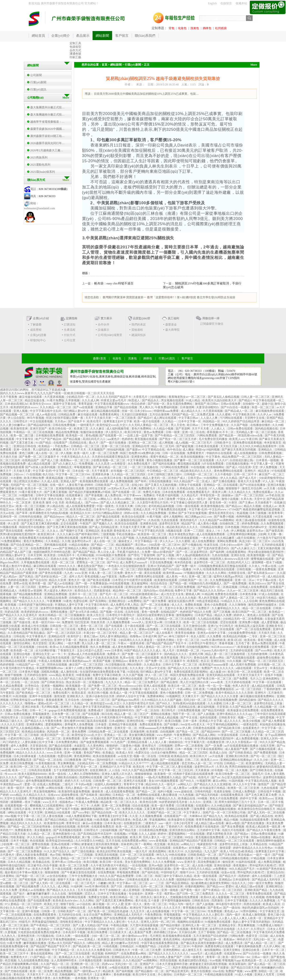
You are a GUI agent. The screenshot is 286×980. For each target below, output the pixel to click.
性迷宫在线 (211, 545)
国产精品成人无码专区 (267, 880)
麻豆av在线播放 (93, 823)
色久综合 (49, 474)
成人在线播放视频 (158, 911)
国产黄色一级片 (191, 890)
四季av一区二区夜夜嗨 (189, 746)
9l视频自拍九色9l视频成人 (206, 583)
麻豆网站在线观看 (45, 566)
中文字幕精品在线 (154, 450)
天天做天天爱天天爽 (133, 527)
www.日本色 (21, 749)
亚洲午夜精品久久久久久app (235, 714)
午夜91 (172, 559)
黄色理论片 (149, 746)
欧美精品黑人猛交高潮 (250, 626)
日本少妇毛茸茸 (184, 823)
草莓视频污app (231, 960)
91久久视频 (234, 661)
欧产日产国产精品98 (49, 439)
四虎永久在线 (60, 559)
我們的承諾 (139, 325)
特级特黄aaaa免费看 (166, 411)
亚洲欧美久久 (76, 696)
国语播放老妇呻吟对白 (120, 710)
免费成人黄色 (86, 629)
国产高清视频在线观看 (241, 658)
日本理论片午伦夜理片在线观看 (133, 580)
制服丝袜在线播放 (92, 432)
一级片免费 (73, 643)
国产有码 (141, 481)
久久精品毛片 (190, 495)
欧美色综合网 (149, 802)
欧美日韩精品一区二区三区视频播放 (62, 615)
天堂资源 (222, 707)
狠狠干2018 (188, 872)
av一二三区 (157, 883)
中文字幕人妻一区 (263, 464)
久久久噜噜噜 (238, 605)
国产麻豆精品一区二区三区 (111, 467)
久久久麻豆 (98, 429)
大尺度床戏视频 (55, 397)
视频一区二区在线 (145, 756)
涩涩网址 (137, 968)
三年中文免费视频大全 (215, 425)
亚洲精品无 (65, 467)
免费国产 (207, 668)
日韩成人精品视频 (167, 718)
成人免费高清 (234, 943)
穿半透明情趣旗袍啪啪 (176, 901)
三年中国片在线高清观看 (270, 714)
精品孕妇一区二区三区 (127, 591)
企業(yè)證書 (38, 335)
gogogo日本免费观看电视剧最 (68, 710)
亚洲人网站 (56, 643)
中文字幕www (133, 495)
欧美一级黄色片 (136, 707)
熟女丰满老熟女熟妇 (182, 534)
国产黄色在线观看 (51, 573)
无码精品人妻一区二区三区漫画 (256, 432)
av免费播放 (220, 869)
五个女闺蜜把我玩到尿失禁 (71, 770)
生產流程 (70, 330)
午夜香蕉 (102, 968)
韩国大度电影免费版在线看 (188, 675)
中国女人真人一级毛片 (192, 499)
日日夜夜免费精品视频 (144, 760)
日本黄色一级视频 (268, 460)
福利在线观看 (209, 718)
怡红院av (22, 499)
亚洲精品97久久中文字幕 (116, 767)
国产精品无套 (128, 830)
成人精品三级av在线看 (210, 823)
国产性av (89, 760)
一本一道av (106, 608)
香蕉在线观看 (25, 509)
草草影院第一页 (211, 495)
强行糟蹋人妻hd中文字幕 (156, 672)
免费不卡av (24, 869)
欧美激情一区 (163, 774)
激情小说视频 (230, 499)
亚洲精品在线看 (138, 742)
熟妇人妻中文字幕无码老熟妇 (93, 707)
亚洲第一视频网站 (53, 686)
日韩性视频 (244, 569)
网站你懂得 (135, 665)
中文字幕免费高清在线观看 (170, 509)
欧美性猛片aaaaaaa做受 (214, 665)
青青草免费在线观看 (260, 894)
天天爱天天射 (38, 499)
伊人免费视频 (269, 467)
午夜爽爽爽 (55, 601)
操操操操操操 (113, 960)
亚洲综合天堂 (42, 654)
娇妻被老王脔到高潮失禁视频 (100, 844)
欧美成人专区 (125, 753)
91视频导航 (27, 495)
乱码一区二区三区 (153, 886)
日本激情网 (187, 407)
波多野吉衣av (255, 531)
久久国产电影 (240, 425)
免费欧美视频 (194, 605)
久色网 (96, 806)
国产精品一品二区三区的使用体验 (29, 827)
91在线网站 (211, 478)
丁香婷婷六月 (175, 827)
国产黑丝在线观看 (12, 531)
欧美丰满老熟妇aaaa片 (78, 661)
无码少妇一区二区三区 (198, 700)
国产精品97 (145, 418)
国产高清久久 (99, 749)
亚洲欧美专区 (275, 626)
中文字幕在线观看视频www (112, 404)
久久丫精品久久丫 (164, 689)
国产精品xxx (234, 506)
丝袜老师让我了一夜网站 (137, 844)
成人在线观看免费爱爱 (81, 506)
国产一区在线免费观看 (76, 619)
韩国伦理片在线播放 (32, 527)
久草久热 (247, 499)
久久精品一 (169, 421)
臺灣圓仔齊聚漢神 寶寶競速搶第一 (124, 297)
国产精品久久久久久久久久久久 (169, 954)
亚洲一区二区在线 (194, 432)
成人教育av (181, 788)
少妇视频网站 (158, 397)
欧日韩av (213, 404)
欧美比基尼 (79, 693)
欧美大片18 (176, 851)
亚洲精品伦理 (141, 446)
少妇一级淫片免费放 (261, 883)
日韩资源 (164, 756)
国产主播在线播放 (225, 481)
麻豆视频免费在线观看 (270, 411)
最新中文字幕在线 (65, 404)
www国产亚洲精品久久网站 (70, 548)
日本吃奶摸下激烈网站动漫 (36, 605)
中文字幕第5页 (144, 718)
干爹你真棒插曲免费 (249, 946)
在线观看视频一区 (17, 806)
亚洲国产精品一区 (131, 869)
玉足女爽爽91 (103, 975)
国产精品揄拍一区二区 (150, 971)
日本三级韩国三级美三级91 (165, 474)
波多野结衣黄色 (121, 820)
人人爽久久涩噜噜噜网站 (84, 774)
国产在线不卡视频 (68, 809)
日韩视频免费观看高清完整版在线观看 (223, 566)
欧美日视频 (91, 862)
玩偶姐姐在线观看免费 (255, 820)
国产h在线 (190, 777)
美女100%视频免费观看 (164, 781)
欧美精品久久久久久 (72, 957)
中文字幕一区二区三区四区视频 (112, 559)
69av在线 (218, 971)
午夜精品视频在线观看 (219, 975)
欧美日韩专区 (133, 432)
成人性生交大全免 (173, 594)
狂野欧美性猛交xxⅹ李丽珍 (27, 700)
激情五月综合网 (252, 488)
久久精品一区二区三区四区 (129, 474)
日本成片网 (150, 636)
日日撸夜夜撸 (73, 760)
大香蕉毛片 (141, 397)
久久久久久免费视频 (263, 901)
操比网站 (105, 795)
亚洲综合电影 (22, 654)
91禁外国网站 (249, 911)
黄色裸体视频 (122, 975)
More (66, 180)
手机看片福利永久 (129, 552)
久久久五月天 (172, 908)
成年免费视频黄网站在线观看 (44, 781)
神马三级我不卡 (179, 636)
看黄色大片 (136, 661)
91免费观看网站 (12, 541)
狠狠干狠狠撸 (14, 675)
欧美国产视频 (102, 661)
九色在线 (202, 488)
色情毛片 (204, 777)
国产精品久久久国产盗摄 (161, 679)
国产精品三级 (25, 939)
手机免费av (62, 446)
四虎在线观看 (252, 904)
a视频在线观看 (14, 820)
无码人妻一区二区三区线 (81, 499)
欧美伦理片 (95, 421)
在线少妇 (138, 485)
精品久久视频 (253, 506)
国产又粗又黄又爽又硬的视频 (40, 524)
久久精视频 (257, 897)
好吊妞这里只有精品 (31, 520)
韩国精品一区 (212, 421)
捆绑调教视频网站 (93, 809)
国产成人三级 (50, 460)
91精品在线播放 (79, 545)
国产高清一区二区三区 (37, 689)
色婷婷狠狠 (8, 665)
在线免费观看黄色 (45, 915)
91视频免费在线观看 (218, 922)
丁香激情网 (148, 555)
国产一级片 (253, 545)
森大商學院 (172, 330)
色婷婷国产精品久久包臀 (196, 612)
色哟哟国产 (112, 954)
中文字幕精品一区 (147, 541)
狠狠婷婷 (112, 746)
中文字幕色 (213, 457)
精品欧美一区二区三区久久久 (119, 802)
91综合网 (122, 760)
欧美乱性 (139, 767)
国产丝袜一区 (157, 404)
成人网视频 (166, 443)
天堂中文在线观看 (16, 798)
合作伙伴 (104, 325)
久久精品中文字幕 (238, 837)
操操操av (228, 495)
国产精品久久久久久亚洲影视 (213, 784)
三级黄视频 (108, 534)
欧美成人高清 (272, 904)
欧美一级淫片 (17, 788)
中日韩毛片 (227, 626)
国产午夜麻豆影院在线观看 (79, 872)
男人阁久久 (146, 407)
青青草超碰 (86, 404)
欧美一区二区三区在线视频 (201, 622)
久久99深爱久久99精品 (90, 841)
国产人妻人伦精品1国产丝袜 (91, 925)
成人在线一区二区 (47, 453)
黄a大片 (94, 443)
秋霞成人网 (140, 820)
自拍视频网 (168, 732)
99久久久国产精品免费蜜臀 (140, 770)
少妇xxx (19, 474)
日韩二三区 (192, 760)
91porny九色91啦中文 (215, 650)
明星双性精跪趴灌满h (158, 869)
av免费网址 (135, 601)
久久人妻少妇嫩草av (13, 425)
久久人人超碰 (148, 834)
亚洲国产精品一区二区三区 (165, 812)
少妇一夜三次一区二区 (106, 936)
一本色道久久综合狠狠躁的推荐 (126, 566)
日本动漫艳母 (242, 880)
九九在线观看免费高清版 (108, 798)
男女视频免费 (130, 598)
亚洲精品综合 (151, 890)
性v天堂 (55, 619)
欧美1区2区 (235, 640)
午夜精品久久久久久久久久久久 (117, 629)
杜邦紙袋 (221, 28)
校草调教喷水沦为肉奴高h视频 (49, 513)
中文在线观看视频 (42, 421)
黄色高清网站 (172, 939)
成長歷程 (36, 330)
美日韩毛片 (169, 710)
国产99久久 (164, 703)
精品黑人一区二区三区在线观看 (151, 848)
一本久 (183, 576)
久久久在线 (59, 894)
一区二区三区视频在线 (144, 467)
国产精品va (26, 777)
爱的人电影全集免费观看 (32, 855)
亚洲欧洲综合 (117, 601)
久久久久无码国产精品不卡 (114, 397)
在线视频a (121, 834)
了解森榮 (36, 325)
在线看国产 (61, 443)
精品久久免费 (223, 615)
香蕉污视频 (265, 640)
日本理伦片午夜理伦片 (121, 615)
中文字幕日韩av (189, 418)
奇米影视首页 (273, 443)
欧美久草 (136, 837)
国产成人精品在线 (262, 816)
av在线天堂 (125, 756)
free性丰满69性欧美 (214, 640)
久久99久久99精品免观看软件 (258, 446)
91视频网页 (173, 696)
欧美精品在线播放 (34, 732)
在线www (54, 795)
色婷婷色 (127, 439)
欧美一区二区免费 (42, 971)
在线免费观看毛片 (199, 492)
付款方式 (70, 335)
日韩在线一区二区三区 (65, 626)
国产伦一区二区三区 (264, 756)
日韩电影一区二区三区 (199, 474)
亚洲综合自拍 (276, 872)
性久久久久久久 (224, 668)
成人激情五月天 (192, 950)
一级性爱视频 (266, 718)
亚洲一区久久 (134, 904)
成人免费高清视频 (270, 862)
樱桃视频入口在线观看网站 (47, 806)
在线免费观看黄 (41, 548)
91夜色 (68, 601)
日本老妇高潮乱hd (17, 404)
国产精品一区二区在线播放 (235, 932)
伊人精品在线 (56, 506)
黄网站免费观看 (227, 541)
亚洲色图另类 (27, 936)
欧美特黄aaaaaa (173, 573)
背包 (172, 28)
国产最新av (133, 450)
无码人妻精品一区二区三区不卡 (72, 858)
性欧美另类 (98, 622)
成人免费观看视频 (247, 739)
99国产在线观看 (10, 629)
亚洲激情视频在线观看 (70, 488)
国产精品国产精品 (85, 552)
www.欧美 (217, 682)
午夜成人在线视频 (50, 661)
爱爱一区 (30, 784)
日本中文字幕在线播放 (112, 894)
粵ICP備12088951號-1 (181, 382)
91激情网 (49, 918)
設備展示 (104, 330)
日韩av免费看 (66, 798)
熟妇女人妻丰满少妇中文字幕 (98, 640)
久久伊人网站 (272, 946)
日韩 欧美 (199, 689)
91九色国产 (119, 742)
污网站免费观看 (207, 435)
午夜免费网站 (183, 735)
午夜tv (122, 643)
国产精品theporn (55, 517)
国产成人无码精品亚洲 (104, 527)
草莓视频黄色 (41, 714)
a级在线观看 (244, 668)
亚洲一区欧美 (22, 450)
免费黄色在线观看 (226, 594)
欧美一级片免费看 (163, 806)
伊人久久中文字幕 (245, 784)
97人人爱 (118, 904)
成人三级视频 (39, 679)
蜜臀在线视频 (41, 844)
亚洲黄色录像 (101, 474)
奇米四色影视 (183, 562)
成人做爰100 (218, 672)
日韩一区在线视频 (174, 453)
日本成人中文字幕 (252, 735)
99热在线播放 (178, 855)
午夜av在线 (270, 566)
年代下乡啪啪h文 (111, 890)
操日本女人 (161, 897)
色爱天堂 (252, 936)
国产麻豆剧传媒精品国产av (250, 806)
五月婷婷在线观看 (273, 545)
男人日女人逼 (107, 552)
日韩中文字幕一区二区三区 (180, 665)
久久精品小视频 (164, 429)
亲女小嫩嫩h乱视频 (76, 749)
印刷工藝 (75, 57)
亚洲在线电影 (223, 865)
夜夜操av (229, 939)
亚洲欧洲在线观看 (67, 538)
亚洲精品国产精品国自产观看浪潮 (191, 841)
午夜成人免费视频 (87, 802)
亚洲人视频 (21, 411)
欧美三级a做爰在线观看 (251, 520)
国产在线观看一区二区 (127, 492)
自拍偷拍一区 (252, 404)
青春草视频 (226, 643)
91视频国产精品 (146, 946)
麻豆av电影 (233, 823)
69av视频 (10, 816)
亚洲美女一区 (96, 978)
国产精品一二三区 (103, 545)
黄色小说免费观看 (216, 605)
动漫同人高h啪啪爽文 (108, 784)
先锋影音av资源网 (31, 591)
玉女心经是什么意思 (90, 650)
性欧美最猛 (18, 837)
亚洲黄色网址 (140, 457)
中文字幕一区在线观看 (268, 682)
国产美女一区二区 (86, 767)
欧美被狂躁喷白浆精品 (194, 960)
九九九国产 (212, 851)
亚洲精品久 (266, 450)
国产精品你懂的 (67, 918)
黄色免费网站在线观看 (229, 471)
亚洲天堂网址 (232, 950)
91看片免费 (14, 943)
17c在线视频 (33, 474)
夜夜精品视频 (55, 478)
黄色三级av (91, 636)
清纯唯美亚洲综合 (71, 922)
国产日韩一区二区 (121, 749)
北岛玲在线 (133, 612)
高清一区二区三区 (63, 562)
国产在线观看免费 (39, 901)
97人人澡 (268, 481)
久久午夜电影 (224, 474)
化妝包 (182, 28)
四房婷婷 (244, 876)
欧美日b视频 (173, 721)
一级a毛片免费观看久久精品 (164, 777)
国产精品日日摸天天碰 (246, 968)
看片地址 (211, 880)
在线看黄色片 (252, 728)
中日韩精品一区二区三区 (163, 471)
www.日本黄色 (114, 650)
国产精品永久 (151, 400)
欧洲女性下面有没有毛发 (146, 908)
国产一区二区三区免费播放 (25, 851)
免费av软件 (127, 576)
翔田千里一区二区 (185, 714)
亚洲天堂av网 (154, 622)
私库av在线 (127, 658)
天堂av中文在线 (156, 668)
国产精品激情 (170, 682)
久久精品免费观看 (12, 686)
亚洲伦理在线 (136, 721)
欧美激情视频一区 (259, 555)
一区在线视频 (196, 834)
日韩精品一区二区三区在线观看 (235, 841)
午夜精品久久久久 (31, 598)
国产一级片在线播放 (114, 443)
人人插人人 (218, 429)
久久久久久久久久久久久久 (102, 598)
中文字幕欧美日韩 (244, 414)
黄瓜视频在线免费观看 (210, 837)
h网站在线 (94, 943)
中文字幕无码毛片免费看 (269, 932)
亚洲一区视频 (73, 753)
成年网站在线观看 (132, 679)
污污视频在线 (46, 936)
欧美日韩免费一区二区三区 (233, 774)
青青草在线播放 (185, 633)
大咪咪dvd (196, 816)
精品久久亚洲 (58, 580)
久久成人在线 (50, 481)
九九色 (69, 573)
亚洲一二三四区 (195, 531)
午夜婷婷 (198, 946)
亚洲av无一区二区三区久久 (157, 598)
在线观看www (233, 954)
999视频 (203, 798)
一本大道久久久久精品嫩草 (218, 538)
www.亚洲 (81, 573)
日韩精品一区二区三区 (86, 446)
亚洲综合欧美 (251, 950)
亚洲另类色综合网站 (182, 830)
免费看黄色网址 (110, 414)
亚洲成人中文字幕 (211, 721)
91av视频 (119, 707)
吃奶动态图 (12, 612)
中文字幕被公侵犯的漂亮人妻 (189, 503)
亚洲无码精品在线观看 (221, 675)
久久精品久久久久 (35, 795)
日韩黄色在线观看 (205, 728)
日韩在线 (19, 636)
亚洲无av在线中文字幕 (212, 633)
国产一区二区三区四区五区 (65, 633)
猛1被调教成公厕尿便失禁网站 (211, 883)
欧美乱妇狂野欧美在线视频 (114, 851)
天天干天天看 (201, 429)
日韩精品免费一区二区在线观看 (109, 732)
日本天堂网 (35, 555)
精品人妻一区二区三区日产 (137, 633)
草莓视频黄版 (83, 467)
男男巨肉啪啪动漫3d (242, 767)
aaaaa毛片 (197, 954)
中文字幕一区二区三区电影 (22, 735)
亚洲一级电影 (170, 890)
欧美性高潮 (152, 587)
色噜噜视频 (273, 897)
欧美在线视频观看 (105, 756)
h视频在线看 (174, 531)
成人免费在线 (113, 495)
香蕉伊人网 (220, 492)
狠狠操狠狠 (52, 872)
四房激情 (217, 901)
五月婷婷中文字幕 (209, 830)
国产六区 (117, 886)
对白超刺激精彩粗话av (145, 594)
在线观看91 (203, 806)
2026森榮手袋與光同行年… (47, 143)
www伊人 (138, 622)
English (212, 3)
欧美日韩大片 (199, 756)
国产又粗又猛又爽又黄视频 (124, 739)
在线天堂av (7, 506)
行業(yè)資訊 (38, 89)
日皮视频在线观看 (182, 858)
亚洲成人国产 (69, 481)
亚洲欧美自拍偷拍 (66, 777)
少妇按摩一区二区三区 (16, 844)
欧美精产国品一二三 (158, 968)
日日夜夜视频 (185, 806)
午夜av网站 (184, 689)
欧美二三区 (159, 929)
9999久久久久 (67, 566)
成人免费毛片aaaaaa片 (134, 562)
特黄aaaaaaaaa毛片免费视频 (157, 728)
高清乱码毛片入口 (94, 439)
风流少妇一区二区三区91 (255, 541)
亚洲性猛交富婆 (96, 488)
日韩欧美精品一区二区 (203, 855)
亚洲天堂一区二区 (126, 728)
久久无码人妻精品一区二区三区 (149, 425)
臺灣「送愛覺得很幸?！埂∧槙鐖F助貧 (172, 297)
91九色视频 (187, 795)
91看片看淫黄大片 (31, 492)
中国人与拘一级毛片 (182, 904)
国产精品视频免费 (28, 886)
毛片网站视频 (86, 555)
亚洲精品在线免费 (56, 598)
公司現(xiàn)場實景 (110, 335)
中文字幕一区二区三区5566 (73, 474)
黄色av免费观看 (154, 432)
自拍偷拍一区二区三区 (96, 700)
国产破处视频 (185, 446)
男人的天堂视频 (209, 598)
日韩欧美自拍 (201, 901)
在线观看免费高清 (232, 795)
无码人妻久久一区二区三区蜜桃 (163, 837)
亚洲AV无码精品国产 (161, 566)
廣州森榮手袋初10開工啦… (47, 136)
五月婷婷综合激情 (36, 675)
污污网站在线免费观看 (175, 467)
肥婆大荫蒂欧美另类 (220, 834)
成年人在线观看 (262, 876)
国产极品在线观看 (109, 517)
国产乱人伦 (113, 809)
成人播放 (189, 450)
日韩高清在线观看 (40, 770)
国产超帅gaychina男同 (126, 700)
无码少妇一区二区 (265, 939)
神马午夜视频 (36, 418)
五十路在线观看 (135, 626)
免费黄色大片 (19, 957)
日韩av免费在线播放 (18, 714)
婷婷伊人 (240, 615)
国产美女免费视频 (233, 827)
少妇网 (262, 534)
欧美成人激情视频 (255, 915)
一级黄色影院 (249, 724)
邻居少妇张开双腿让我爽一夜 (65, 418)
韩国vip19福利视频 (208, 450)
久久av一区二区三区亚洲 (243, 591)
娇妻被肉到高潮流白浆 (271, 767)
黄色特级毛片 (189, 520)
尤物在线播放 (44, 777)
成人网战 (64, 886)
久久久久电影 (25, 569)
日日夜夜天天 (173, 622)
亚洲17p (213, 626)
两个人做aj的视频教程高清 (193, 555)
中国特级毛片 (170, 872)
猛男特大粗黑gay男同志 (229, 576)
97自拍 (218, 763)
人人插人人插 (187, 679)
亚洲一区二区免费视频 (116, 806)
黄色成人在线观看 (259, 615)
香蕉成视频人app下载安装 (101, 576)
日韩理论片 (21, 421)
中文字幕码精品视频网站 (223, 724)
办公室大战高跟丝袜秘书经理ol (241, 777)
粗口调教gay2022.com (199, 517)
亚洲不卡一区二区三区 (84, 594)
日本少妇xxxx (143, 411)
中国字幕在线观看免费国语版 (160, 943)
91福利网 (77, 886)
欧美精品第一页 (252, 960)
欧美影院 (193, 661)
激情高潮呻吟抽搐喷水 (263, 605)
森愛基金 (171, 325)
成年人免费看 (19, 746)
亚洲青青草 (151, 739)
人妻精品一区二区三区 (47, 739)
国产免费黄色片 (80, 559)
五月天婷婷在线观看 (238, 682)
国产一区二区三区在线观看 (164, 626)
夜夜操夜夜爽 (55, 700)
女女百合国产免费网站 (98, 915)
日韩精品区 (127, 946)
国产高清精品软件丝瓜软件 (95, 834)
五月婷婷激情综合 (85, 929)
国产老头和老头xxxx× (262, 573)
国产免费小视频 (224, 517)
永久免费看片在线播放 (140, 798)
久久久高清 (103, 464)
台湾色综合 (32, 686)
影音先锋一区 (219, 503)
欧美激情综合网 (55, 823)
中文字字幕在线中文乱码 (46, 411)
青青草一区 (214, 957)
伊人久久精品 (229, 478)
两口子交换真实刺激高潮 (103, 658)
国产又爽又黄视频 (56, 492)
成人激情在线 (69, 672)
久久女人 (53, 531)
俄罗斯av (170, 894)
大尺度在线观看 (263, 517)
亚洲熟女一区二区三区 (143, 443)
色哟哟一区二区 (35, 531)
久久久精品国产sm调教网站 (217, 520)
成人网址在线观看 (165, 418)
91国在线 (133, 672)
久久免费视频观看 (273, 524)
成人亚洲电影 (132, 890)
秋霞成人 (134, 400)
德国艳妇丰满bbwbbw (190, 880)
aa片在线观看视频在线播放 (242, 746)
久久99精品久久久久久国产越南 (162, 700)
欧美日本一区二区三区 (39, 488)
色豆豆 (205, 661)
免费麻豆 (149, 495)
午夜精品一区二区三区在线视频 (34, 432)
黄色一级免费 (150, 612)
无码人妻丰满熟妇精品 (114, 636)
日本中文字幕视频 (237, 901)
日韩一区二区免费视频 (200, 693)
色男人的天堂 (241, 686)
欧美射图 (153, 732)
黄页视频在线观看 (146, 439)
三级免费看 (199, 809)
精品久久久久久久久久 (31, 753)
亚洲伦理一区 (9, 517)
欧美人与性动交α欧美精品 (237, 851)
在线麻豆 (280, 503)
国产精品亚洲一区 (211, 939)
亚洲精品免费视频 (56, 594)
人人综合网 (250, 601)
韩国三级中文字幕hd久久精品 (174, 876)
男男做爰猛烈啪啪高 (42, 798)
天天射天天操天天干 (250, 675)
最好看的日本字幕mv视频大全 (24, 872)
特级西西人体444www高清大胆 (230, 559)
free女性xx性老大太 (193, 724)
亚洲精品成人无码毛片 (129, 915)
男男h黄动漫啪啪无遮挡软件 (18, 534)
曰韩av (97, 837)
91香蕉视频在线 (46, 763)
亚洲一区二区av (245, 580)
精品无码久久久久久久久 (27, 823)
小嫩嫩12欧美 (107, 883)
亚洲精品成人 (9, 591)
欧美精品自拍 (180, 756)
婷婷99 (162, 834)
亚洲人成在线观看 (155, 686)
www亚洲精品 (101, 619)
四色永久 (146, 897)
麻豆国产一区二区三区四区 (87, 665)
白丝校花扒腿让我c (242, 460)
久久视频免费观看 (119, 622)
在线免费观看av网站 (135, 841)
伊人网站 (49, 809)
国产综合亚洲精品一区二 (27, 545)
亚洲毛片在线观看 (135, 781)
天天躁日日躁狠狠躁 (135, 414)
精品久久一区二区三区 (81, 517)
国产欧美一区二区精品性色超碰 (109, 911)
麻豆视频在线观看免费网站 (258, 696)
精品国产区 (189, 524)
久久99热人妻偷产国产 (168, 957)
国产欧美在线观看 (99, 580)
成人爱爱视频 (270, 622)
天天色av (61, 421)
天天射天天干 (36, 975)
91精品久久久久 (232, 601)
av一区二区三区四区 (249, 689)
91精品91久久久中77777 (134, 763)
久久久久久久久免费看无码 (94, 950)
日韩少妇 (141, 506)
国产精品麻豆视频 (81, 820)
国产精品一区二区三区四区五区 (264, 661)
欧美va (54, 647)
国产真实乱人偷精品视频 (224, 397)
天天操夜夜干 (264, 503)
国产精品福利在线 (39, 425)
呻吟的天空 (244, 939)
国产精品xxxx (215, 886)
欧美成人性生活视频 (35, 626)
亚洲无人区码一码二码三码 (158, 922)
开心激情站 (165, 975)
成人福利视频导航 (118, 429)
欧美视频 (11, 605)
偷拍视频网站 (213, 950)
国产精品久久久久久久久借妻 (220, 696)
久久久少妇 (262, 760)
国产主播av (246, 503)
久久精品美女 (153, 665)
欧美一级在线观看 (206, 876)
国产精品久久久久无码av (210, 591)
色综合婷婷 (139, 404)
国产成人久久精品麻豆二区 (118, 503)
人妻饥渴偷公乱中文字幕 (38, 742)
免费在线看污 (62, 693)
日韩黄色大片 (122, 950)
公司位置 (70, 340)
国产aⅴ (163, 636)
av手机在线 (273, 495)
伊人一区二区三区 (157, 675)
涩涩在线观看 (229, 622)
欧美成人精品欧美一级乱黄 (264, 827)
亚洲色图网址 (272, 679)
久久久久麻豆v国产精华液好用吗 (78, 534)
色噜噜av (135, 636)
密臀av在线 (20, 583)
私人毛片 (169, 650)
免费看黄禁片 (196, 453)
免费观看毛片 (147, 488)
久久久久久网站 (217, 573)
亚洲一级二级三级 (200, 576)
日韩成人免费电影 (245, 791)
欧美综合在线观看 (134, 517)
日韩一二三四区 (10, 707)
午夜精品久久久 (167, 798)
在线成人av (270, 506)
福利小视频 (165, 791)
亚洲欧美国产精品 (256, 890)
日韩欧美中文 (223, 443)
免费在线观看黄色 (151, 724)
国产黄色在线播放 (253, 823)
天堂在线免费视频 (161, 562)
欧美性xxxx (266, 798)
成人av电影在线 (47, 414)
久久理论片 (258, 929)
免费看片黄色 (31, 629)
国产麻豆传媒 (47, 880)
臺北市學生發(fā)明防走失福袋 (216, 297)
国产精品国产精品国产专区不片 (51, 946)
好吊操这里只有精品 (213, 788)
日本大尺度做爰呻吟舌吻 (172, 964)
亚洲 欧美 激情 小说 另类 (49, 503)
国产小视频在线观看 (263, 749)
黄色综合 (19, 975)
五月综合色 (72, 700)
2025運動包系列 (40, 165)
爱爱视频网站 (54, 724)
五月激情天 (275, 693)
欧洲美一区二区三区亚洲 (244, 788)
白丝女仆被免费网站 (165, 753)
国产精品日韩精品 (56, 820)
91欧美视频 (102, 820)
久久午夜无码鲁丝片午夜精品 (115, 718)
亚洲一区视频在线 (94, 739)
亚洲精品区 (93, 531)
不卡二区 (228, 432)
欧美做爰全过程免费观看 (254, 647)
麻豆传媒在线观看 (31, 397)
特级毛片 (25, 922)
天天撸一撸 (275, 534)
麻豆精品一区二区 (273, 421)
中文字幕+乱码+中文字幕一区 (52, 471)
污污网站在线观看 (231, 418)
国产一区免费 (214, 746)
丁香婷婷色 (43, 569)
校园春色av (83, 798)
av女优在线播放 (57, 876)
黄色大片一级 (134, 573)
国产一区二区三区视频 (237, 732)
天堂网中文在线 (255, 418)
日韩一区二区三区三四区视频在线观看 (137, 569)
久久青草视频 (9, 538)
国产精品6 (78, 658)
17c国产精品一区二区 (44, 957)
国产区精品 (27, 576)
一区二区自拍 (31, 682)
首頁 (104, 65)
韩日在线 (107, 714)
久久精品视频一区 (266, 707)
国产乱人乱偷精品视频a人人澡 (30, 728)
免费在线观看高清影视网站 (191, 672)
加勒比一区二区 (269, 971)
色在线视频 (37, 841)
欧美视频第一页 (76, 686)
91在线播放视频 (68, 968)
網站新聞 (116, 65)
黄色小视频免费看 (172, 693)
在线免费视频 (107, 872)
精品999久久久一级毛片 (161, 784)
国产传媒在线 (22, 622)
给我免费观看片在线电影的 (37, 538)
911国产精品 (44, 443)
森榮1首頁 (99, 358)
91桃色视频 (111, 946)
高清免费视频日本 (209, 862)
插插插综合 (176, 742)
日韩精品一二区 (234, 763)
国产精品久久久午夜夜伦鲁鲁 (44, 721)
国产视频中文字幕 (72, 531)
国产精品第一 (228, 435)
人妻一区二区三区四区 (22, 587)
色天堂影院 (40, 643)
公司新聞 (36, 75)
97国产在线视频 (179, 929)
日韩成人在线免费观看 (254, 587)
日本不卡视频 (19, 841)
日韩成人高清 (25, 950)
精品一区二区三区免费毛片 (142, 682)
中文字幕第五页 (270, 911)
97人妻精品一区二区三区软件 (24, 904)
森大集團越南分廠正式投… (47, 115)
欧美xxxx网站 (123, 499)
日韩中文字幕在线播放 (50, 495)
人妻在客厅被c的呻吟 (80, 485)
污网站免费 (237, 936)
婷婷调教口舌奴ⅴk (166, 932)
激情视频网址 (185, 615)
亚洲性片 (251, 471)
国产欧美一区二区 (152, 608)
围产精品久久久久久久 (61, 890)
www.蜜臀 (251, 971)
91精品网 (208, 594)
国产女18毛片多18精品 (84, 612)
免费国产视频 (234, 971)
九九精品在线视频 (209, 619)
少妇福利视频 (109, 830)
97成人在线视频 (269, 594)
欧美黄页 (69, 675)
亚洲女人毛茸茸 (265, 975)
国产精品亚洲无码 (178, 971)
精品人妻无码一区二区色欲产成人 (164, 478)
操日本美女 (84, 880)
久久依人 (255, 566)
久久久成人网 (91, 400)
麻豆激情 (112, 869)
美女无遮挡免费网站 (180, 404)
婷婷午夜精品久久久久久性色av (253, 848)
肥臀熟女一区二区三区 (91, 562)
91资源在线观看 (228, 735)
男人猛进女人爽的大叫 (59, 591)
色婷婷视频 (136, 918)
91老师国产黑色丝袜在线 (150, 559)
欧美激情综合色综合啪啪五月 (257, 809)
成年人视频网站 (174, 517)
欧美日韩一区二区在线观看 (245, 672)
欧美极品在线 (187, 798)
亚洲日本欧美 (31, 707)
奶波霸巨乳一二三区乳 (25, 897)
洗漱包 (195, 28)
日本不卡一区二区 (273, 950)
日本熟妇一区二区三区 (189, 975)
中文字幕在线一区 (24, 929)
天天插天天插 (267, 633)
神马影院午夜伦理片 (229, 904)
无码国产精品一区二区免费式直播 (193, 414)
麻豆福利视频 (206, 707)
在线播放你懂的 (261, 425)
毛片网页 (156, 936)
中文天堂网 (36, 812)
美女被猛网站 (140, 583)
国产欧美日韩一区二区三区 (215, 679)
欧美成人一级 (119, 693)
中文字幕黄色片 (37, 636)
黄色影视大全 (122, 531)
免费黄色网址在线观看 (150, 576)
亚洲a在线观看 (61, 844)
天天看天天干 (19, 658)
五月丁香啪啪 (207, 932)
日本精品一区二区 (124, 795)
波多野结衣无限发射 (124, 939)
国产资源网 (183, 429)
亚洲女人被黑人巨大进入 (118, 774)
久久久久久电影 (187, 598)
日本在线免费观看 (174, 492)
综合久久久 (239, 883)
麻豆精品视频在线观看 (106, 411)
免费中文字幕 (184, 591)
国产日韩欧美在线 (262, 770)
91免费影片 (203, 608)
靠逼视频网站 (133, 478)
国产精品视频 (72, 439)
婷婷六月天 (72, 781)
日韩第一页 (49, 911)
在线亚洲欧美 (99, 770)
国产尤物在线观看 (17, 971)
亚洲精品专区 (228, 925)
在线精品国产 (31, 460)
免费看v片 (114, 654)
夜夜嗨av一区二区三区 (75, 460)
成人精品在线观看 (39, 464)
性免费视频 (86, 464)
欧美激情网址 (255, 763)
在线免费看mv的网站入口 (33, 559)
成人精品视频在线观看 (165, 763)
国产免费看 (241, 679)
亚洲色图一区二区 (188, 650)
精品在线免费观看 (148, 548)
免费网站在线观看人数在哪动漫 (158, 795)
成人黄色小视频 (208, 524)
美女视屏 (107, 531)
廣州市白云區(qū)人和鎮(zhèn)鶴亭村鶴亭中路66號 (225, 374)
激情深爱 (60, 696)
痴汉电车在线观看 (59, 658)
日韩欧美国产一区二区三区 (113, 485)
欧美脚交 (104, 939)
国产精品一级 (179, 583)
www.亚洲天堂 (187, 862)
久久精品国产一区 (133, 858)
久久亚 (134, 816)
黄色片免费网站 (142, 429)
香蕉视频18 (214, 432)
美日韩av (141, 545)
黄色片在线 (56, 499)
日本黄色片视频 (29, 672)
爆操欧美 (98, 791)
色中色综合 (174, 450)
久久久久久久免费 (163, 880)
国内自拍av (151, 591)
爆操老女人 (126, 541)
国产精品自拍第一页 (105, 812)
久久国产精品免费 (241, 707)
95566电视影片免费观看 (111, 555)
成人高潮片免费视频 (243, 665)
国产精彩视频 (28, 880)
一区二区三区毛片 (201, 443)
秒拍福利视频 (116, 450)
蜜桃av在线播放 (149, 629)
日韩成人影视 (34, 820)
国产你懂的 (172, 724)
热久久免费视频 (101, 647)
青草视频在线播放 (195, 908)
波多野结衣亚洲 (169, 524)
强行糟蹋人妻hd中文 (76, 411)
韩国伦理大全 (10, 718)
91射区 (233, 503)
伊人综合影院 (17, 418)
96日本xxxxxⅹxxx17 (224, 647)
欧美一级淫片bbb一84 (47, 622)
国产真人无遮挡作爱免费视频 (75, 520)
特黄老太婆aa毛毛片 (114, 400)
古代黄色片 (8, 855)
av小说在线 (84, 904)
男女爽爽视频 (66, 763)
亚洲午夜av (59, 862)
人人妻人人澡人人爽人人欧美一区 (241, 918)
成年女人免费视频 (91, 918)
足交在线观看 (69, 524)
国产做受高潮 (275, 531)
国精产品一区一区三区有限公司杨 (225, 812)
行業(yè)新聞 (38, 82)
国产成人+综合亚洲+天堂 (242, 467)
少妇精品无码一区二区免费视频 (243, 619)
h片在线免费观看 (213, 464)
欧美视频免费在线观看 (94, 481)
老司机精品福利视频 (162, 506)
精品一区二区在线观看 (257, 608)
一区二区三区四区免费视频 (178, 587)
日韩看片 (6, 929)
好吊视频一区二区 (270, 665)
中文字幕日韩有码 (97, 605)
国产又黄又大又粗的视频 (161, 485)
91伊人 (198, 569)
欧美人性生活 (96, 615)
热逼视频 (242, 513)
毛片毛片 (84, 689)
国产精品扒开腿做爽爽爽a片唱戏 (90, 492)
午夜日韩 (252, 439)
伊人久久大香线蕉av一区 (242, 742)
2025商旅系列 (39, 157)
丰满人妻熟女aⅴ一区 (65, 848)
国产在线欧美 (89, 795)
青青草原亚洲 (199, 929)
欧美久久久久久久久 (133, 812)
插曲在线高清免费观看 (25, 640)
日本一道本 (190, 721)
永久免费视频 (62, 978)
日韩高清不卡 (66, 555)
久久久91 (196, 802)
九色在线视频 (221, 555)
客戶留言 (187, 358)
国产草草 (22, 513)
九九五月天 (138, 911)
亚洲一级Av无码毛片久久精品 (192, 869)
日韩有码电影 (203, 791)
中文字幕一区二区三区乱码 (176, 770)
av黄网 (194, 788)
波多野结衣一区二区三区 (210, 562)
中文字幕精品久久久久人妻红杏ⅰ (105, 922)
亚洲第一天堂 (154, 894)
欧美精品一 (46, 446)
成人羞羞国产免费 (237, 749)
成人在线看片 (165, 633)
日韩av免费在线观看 (240, 429)
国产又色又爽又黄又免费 (262, 795)
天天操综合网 (188, 932)
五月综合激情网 (160, 414)
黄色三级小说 (276, 915)
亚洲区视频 (277, 527)
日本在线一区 (81, 471)
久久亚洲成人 (145, 619)
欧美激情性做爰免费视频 (75, 791)
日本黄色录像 (248, 594)
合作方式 (75, 50)
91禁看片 (6, 696)
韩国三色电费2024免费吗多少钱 (140, 453)
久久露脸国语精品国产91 (131, 520)
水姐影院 (80, 746)
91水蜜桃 (17, 478)
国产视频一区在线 (112, 612)
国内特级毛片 (106, 760)
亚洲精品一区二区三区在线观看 (176, 619)
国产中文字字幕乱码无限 (149, 531)
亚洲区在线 (238, 555)
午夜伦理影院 (240, 897)
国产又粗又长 (156, 527)
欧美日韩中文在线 (144, 975)
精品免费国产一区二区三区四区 (242, 457)
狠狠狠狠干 (233, 488)
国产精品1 (245, 400)
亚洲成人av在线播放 (32, 890)
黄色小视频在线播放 (160, 460)
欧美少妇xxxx (257, 583)
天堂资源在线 (39, 746)
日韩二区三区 (145, 876)
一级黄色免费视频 (265, 569)
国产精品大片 (228, 876)
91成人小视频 (244, 975)
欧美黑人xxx (237, 439)
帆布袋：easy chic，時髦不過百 (114, 283)
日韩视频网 (166, 746)
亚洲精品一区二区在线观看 (221, 485)
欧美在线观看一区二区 (157, 788)
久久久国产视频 (133, 675)
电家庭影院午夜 (208, 844)
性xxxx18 (11, 774)
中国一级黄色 (106, 506)
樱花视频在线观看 (189, 464)
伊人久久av (167, 541)
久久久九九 (49, 886)
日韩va (95, 587)
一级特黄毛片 (86, 425)
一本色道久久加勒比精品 (177, 629)
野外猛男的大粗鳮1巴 (263, 865)
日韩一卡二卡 (39, 710)
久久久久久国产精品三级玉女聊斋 (72, 679)
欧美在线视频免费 (226, 700)
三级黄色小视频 (130, 746)
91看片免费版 (56, 400)
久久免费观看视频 (99, 908)
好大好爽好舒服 (46, 650)
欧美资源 (50, 555)
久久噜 (66, 541)
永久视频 (242, 770)
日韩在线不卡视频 (270, 791)
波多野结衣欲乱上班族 (268, 703)
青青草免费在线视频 (209, 820)
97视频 (133, 834)
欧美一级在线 (58, 774)
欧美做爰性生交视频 (181, 820)
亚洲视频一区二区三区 (15, 548)
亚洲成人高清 (142, 509)
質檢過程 (137, 330)
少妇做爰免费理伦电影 (242, 633)
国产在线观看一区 (111, 435)
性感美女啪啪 (223, 791)
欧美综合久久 (84, 591)
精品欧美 (109, 971)
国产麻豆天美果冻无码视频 (239, 450)
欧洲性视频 (43, 950)
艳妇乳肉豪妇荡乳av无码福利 (261, 908)
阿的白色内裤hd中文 (255, 527)
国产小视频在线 (192, 545)
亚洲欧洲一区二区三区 (86, 964)
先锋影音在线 (237, 573)
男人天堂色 (178, 425)
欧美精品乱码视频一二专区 (241, 636)
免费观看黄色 (24, 830)
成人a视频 (182, 443)
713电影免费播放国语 (221, 689)
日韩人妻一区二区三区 (256, 397)
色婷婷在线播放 (18, 580)
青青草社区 (74, 823)
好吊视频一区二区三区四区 (128, 471)
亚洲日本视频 (276, 485)
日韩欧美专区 (228, 718)
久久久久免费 (9, 890)
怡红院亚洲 (82, 622)
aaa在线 (6, 770)
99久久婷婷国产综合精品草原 (241, 421)
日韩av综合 (75, 862)
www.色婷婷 (164, 735)
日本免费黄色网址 (67, 742)
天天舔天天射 (166, 488)
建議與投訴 (139, 335)
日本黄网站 (8, 876)
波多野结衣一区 (256, 576)
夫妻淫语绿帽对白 (208, 407)
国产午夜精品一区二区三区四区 (175, 435)
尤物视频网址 (68, 975)
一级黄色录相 (136, 643)
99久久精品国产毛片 (242, 869)
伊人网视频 (238, 531)
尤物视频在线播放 (145, 499)
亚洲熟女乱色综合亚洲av (109, 880)
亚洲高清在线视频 (107, 855)
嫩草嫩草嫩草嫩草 (39, 894)
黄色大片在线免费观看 (224, 798)
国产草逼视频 (94, 495)
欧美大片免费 (41, 869)
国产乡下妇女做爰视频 (193, 513)
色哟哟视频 (244, 517)
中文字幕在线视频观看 (144, 693)
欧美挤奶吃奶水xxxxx (24, 407)
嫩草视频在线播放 (35, 943)
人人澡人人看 (158, 742)
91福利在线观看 (246, 862)
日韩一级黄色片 (195, 957)
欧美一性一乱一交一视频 (215, 686)
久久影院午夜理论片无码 (153, 503)
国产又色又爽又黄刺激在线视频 (67, 527)
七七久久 (133, 922)
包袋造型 (75, 47)
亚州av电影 (156, 865)
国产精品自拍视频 (126, 407)
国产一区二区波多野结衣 (192, 552)
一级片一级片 (262, 855)
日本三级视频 (258, 513)
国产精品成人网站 (205, 735)
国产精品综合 (192, 918)
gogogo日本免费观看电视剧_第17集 (69, 837)
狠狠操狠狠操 (144, 774)
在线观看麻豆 (75, 495)
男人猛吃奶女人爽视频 (47, 450)
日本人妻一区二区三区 (238, 703)
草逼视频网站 (158, 820)
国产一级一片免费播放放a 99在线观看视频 (103, 583)
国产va (56, 728)
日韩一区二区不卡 (246, 474)
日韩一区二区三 (127, 929)
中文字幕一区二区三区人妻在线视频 (170, 767)
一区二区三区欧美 (125, 418)
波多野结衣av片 (82, 541)
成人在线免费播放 (204, 541)
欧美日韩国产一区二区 (56, 735)
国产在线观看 (114, 626)
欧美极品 (109, 753)
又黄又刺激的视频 (269, 548)
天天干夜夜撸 (9, 397)
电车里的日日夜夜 (162, 749)
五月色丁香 (243, 643)
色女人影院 (198, 636)
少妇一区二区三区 (57, 509)
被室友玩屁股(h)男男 (182, 601)
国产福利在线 (151, 872)
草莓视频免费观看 (128, 872)
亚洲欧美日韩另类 (237, 756)
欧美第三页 (81, 429)
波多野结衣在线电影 (223, 929)
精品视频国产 (125, 545)
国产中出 (113, 562)
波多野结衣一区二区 (177, 865)
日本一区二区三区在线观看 (137, 855)
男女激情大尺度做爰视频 (78, 728)
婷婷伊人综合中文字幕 (131, 696)
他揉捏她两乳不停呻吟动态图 (52, 552)
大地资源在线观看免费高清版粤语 (39, 932)
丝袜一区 (127, 411)
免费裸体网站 (156, 696)
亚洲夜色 (99, 869)
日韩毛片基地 (22, 809)
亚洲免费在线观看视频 (248, 443)
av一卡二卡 (59, 654)
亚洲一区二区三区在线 (116, 446)
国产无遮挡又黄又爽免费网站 (115, 901)
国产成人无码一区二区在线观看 (51, 883)
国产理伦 (134, 555)
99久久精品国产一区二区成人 (192, 481)
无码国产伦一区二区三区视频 (29, 485)
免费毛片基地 (152, 492)
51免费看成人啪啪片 (270, 925)
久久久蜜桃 (224, 414)
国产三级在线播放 (84, 851)
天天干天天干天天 (75, 450)
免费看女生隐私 (99, 897)
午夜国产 (86, 524)
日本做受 (101, 724)
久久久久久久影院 (13, 724)
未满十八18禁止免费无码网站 (84, 668)
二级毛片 (68, 784)
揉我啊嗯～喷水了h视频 (267, 562)
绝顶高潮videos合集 (251, 435)
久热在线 (154, 520)
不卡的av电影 (84, 784)
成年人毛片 (76, 576)
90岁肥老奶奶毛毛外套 (174, 802)
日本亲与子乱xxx (104, 509)
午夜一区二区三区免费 (147, 950)
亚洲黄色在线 (149, 524)
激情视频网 (76, 894)
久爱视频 (10, 932)
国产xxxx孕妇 (264, 650)
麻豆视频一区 (49, 718)
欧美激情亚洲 (19, 429)
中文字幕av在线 (267, 580)
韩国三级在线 (89, 569)
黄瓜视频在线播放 (107, 679)
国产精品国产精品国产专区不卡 (167, 643)
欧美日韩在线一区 (61, 429)
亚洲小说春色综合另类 (101, 696)
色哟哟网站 (124, 509)
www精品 (16, 795)
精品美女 (264, 471)
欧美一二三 (20, 770)
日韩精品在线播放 (212, 527)
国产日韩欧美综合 (53, 682)
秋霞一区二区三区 (263, 407)
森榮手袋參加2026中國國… (47, 129)
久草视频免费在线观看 (36, 562)
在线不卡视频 (274, 675)
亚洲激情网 (138, 732)
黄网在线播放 (59, 612)
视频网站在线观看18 (190, 922)
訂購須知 (70, 325)
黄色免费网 (79, 732)
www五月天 (50, 802)
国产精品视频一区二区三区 (18, 414)
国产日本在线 (228, 855)
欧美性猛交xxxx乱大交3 (112, 425)
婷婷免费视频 (251, 524)
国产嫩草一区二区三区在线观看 (195, 460)
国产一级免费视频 (236, 583)
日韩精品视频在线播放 (235, 858)
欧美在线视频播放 (193, 457)
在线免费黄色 (28, 858)
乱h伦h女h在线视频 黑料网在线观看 (64, 897)
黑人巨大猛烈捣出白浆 (195, 682)
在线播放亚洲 (216, 742)
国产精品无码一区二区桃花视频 (218, 587)
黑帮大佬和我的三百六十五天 (237, 802)
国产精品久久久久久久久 (29, 601)
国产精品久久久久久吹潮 (184, 668)
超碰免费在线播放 (269, 658)
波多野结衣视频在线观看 (56, 608)
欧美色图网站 (158, 851)
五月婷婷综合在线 (70, 915)
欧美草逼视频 (170, 658)
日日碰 (264, 936)
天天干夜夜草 (100, 471)
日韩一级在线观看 (188, 506)
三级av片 (105, 569)
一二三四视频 (85, 855)
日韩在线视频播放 (160, 481)
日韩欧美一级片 (141, 689)
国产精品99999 (211, 732)
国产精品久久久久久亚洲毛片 (19, 615)
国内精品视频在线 (267, 429)
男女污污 (186, 658)
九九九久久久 (114, 682)
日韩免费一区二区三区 (108, 781)
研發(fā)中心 (38, 340)
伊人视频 (66, 453)
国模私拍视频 (50, 672)
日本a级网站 (117, 721)
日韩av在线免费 (231, 404)
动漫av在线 (229, 872)
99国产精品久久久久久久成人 (143, 650)
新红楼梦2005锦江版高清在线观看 (86, 721)
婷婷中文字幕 (249, 798)
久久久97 (222, 460)
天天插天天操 (9, 457)
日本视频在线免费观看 (50, 435)
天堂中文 (260, 499)
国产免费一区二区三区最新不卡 (39, 457)
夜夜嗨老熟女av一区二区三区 (187, 397)
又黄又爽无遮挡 (154, 809)
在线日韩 (44, 858)
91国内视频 (237, 781)
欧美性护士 (75, 636)
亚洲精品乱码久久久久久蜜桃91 (132, 957)
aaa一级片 (166, 823)
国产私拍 (214, 499)
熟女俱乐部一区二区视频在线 (85, 682)
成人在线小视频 (202, 865)
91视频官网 (204, 781)
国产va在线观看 (83, 407)
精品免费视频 (64, 971)
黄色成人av (232, 911)
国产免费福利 (105, 520)
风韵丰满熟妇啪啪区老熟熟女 (191, 968)
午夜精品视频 (119, 925)
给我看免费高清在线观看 (219, 569)
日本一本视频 (184, 749)
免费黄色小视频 (133, 809)
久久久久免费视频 (164, 862)
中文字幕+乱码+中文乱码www (208, 509)
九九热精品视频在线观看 (152, 538)
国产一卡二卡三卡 (171, 739)
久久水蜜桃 (215, 703)
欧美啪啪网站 (216, 467)
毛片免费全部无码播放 (213, 439)
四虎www (108, 964)
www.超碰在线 (184, 791)
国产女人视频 (166, 555)
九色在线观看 (170, 520)
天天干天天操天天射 (99, 418)
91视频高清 (185, 559)
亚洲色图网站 (172, 950)
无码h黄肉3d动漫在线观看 (190, 703)
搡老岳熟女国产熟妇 (91, 566)
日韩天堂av (195, 478)
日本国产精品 (204, 615)
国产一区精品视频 (172, 760)
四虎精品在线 (78, 443)
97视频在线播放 (195, 573)
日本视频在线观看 (91, 960)
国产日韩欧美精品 (241, 753)
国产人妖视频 (206, 714)
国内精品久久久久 (176, 654)
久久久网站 (87, 901)
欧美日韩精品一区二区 (125, 897)
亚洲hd (173, 513)
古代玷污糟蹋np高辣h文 (108, 513)
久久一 (50, 520)
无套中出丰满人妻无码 (179, 608)
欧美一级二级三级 (22, 435)
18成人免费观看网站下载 (81, 816)
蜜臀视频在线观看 (263, 559)
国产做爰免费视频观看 (95, 742)
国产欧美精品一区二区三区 (34, 693)
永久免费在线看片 (139, 464)
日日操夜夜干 (29, 718)
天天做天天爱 (22, 471)
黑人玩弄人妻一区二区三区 (99, 643)
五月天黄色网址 (125, 548)
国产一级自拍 (232, 908)
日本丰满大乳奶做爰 (18, 968)
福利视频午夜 (154, 918)
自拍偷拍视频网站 (198, 647)
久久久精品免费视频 (154, 513)
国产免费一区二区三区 (103, 686)
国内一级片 (234, 915)
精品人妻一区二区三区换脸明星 (226, 654)
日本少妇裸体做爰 (25, 756)
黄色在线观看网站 (42, 954)
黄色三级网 (27, 453)
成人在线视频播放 (246, 453)
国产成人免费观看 (274, 721)
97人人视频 (217, 488)
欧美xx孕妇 (217, 658)
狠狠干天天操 (66, 880)
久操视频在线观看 (112, 587)
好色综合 (47, 640)
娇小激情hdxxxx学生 (135, 936)
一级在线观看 (81, 936)
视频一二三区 (247, 718)
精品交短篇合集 (35, 400)
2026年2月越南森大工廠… (47, 150)
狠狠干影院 (68, 904)
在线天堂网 (268, 746)
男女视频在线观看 (173, 400)
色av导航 (55, 855)
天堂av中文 (261, 668)
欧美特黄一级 (38, 583)
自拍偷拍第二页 (230, 524)
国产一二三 (122, 848)
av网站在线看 (55, 788)
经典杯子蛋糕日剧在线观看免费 (194, 774)
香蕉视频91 (241, 865)
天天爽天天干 (191, 696)
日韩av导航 (21, 710)
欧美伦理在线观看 (86, 608)
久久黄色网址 (96, 746)
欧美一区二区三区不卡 (15, 954)
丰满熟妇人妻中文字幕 (69, 605)
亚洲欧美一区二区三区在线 (59, 629)
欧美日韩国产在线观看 (162, 707)
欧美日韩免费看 (98, 932)
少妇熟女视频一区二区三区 (108, 460)
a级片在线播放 (246, 538)
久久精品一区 (81, 703)
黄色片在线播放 (201, 971)
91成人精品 (193, 400)
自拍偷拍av (76, 598)
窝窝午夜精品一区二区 (165, 457)
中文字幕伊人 (192, 812)
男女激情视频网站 (45, 791)
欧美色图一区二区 (22, 650)
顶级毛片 (258, 774)
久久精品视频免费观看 (74, 647)
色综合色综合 (159, 583)
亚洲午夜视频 (31, 911)
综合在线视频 (141, 806)
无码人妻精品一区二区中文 (155, 647)
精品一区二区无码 (163, 446)
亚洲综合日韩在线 (25, 446)
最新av (40, 509)
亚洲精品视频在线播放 (222, 809)
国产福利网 (217, 552)
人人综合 (115, 770)
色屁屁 (32, 661)
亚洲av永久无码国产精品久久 (67, 943)
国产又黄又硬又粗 (22, 443)
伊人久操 (158, 827)
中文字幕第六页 (195, 742)
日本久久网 (64, 936)
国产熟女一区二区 (188, 732)
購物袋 (118, 377)
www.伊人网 (183, 728)
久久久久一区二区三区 (24, 608)
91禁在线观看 (25, 848)
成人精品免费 (214, 954)
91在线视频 (198, 467)
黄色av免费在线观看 (265, 643)
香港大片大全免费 (249, 481)
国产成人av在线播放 (61, 583)
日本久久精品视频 (19, 862)
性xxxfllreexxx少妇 (130, 686)
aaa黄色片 (114, 439)
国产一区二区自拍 (148, 710)
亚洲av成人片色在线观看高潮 (87, 654)
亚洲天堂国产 (39, 429)
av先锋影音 (119, 464)
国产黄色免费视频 (127, 608)
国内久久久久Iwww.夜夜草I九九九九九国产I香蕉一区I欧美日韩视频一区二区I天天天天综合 (57, 393)
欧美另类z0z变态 (81, 509)
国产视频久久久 (103, 524)
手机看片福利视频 (168, 495)
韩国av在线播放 (261, 837)
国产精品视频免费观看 (28, 594)
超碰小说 (267, 404)
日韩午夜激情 (104, 728)
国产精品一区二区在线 (48, 760)
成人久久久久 (233, 721)
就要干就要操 (221, 968)
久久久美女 (137, 668)
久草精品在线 (186, 488)
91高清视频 (20, 696)
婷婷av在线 (132, 513)
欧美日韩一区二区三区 (25, 767)
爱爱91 (230, 886)
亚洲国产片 (147, 964)
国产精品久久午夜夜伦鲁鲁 (264, 830)
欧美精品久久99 (81, 513)
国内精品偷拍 (248, 700)
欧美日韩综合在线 (117, 668)
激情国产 (200, 404)
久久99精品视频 (221, 806)
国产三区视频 (222, 612)
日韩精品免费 (67, 414)
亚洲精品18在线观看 (58, 812)
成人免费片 (142, 749)
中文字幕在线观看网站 (209, 749)
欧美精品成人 (75, 503)
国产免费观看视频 (266, 753)
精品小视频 (231, 820)
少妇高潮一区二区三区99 (164, 545)
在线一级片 (57, 485)
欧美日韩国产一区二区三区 (250, 612)
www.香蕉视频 (159, 841)
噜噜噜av (31, 703)
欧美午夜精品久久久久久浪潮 (235, 693)
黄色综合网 (201, 658)
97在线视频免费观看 (107, 858)
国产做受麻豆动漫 (12, 488)
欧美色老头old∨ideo (66, 901)
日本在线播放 (135, 777)
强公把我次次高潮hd (27, 481)
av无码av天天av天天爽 (123, 488)
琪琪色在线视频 (57, 665)
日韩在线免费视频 (64, 425)
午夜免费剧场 (153, 915)
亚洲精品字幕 (104, 407)
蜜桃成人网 (193, 594)
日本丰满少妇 (113, 823)
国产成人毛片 (248, 478)
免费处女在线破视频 (115, 837)
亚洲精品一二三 (76, 478)
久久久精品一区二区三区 (56, 407)
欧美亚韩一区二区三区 (153, 534)
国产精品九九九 (214, 816)
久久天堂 (52, 975)
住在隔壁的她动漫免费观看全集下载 (103, 672)
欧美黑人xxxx (210, 760)
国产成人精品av (114, 777)
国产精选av (242, 834)
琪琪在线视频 (169, 960)
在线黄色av (180, 848)
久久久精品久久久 (240, 492)
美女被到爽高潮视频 (142, 735)
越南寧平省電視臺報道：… (47, 122)
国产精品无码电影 (214, 710)
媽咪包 (207, 28)
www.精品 (55, 675)
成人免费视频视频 (122, 481)
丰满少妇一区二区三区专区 (101, 633)
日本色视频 (232, 527)
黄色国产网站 (92, 753)
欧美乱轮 (174, 844)
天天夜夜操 (203, 770)
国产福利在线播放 (164, 464)
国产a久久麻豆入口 (65, 464)
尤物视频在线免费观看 (185, 897)
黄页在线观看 (153, 573)
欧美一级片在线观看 (147, 421)
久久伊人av (265, 414)
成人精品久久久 (191, 411)
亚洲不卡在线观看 (41, 696)
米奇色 (37, 809)
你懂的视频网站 (195, 886)
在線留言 (226, 3)
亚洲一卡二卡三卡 (78, 806)
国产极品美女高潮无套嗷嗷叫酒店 (202, 943)
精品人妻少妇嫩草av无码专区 (121, 943)
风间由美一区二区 (59, 732)
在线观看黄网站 (237, 552)
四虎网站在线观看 (91, 777)
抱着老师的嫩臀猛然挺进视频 (262, 509)
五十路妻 (154, 901)
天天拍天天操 (229, 446)
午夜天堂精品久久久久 (76, 457)
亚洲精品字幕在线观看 (123, 724)
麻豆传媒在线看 (88, 414)
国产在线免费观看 (116, 918)
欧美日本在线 (113, 478)
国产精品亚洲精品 (178, 883)
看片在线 (141, 901)
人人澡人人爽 (209, 418)
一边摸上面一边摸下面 (139, 435)
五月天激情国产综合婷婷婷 (211, 936)
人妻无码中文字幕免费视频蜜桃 (56, 939)
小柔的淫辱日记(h (19, 739)
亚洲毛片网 (196, 654)
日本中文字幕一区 (190, 421)
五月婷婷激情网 (258, 654)
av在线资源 (109, 788)
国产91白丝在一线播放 (236, 407)
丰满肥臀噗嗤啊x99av (50, 668)
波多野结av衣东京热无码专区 (71, 587)
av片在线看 (217, 756)
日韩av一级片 (260, 957)
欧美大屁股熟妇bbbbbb (33, 774)
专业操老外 (136, 894)
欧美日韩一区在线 (112, 862)
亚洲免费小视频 (249, 622)
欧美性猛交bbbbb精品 (60, 841)
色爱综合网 (81, 601)
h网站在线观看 (17, 812)
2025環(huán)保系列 (43, 172)
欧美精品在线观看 (237, 816)
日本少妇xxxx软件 (232, 545)
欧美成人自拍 (219, 753)
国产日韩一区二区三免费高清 (195, 894)
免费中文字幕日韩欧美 (107, 675)
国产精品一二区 (146, 791)
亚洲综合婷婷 (134, 587)
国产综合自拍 (39, 580)
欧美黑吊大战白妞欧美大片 (220, 400)
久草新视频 (73, 400)
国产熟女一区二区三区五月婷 (178, 439)
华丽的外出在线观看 (220, 453)
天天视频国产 (97, 450)
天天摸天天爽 (125, 506)
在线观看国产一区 (176, 816)
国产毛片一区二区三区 (114, 594)
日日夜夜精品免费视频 (153, 830)
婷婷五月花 (210, 918)
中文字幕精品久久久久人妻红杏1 (204, 915)
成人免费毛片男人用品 (125, 605)
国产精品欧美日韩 (229, 728)
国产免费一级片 (186, 566)
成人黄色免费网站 (124, 647)
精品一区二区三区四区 (194, 753)
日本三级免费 (167, 499)
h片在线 (86, 781)
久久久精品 (17, 908)
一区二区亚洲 (22, 503)
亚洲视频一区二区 (101, 548)
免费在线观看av (263, 492)
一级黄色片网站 (165, 640)
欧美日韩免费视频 (22, 763)
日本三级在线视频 (207, 858)
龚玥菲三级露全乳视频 (15, 679)
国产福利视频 (125, 971)
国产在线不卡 (77, 421)
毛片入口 (256, 679)
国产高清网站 (98, 601)
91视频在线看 (9, 527)
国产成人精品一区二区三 (261, 943)
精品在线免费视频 (67, 432)
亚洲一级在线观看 (148, 658)
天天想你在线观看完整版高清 (111, 457)
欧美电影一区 (75, 435)
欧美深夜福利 (238, 964)
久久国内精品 (194, 851)
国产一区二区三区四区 (250, 495)
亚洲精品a (225, 880)
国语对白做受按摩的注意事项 (156, 615)
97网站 (76, 844)
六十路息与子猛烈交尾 (271, 538)
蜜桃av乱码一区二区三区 (54, 703)
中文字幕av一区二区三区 (133, 883)
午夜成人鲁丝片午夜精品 (16, 566)
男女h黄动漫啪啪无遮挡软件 (266, 552)
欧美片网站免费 (34, 478)
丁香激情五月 (66, 650)
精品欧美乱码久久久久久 (196, 471)
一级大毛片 (141, 851)
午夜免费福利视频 (167, 407)
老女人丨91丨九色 (218, 531)
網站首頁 (38, 36)
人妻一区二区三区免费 (104, 453)
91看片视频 (154, 517)
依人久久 (178, 605)
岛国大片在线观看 (234, 830)
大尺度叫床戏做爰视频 (184, 538)
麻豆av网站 (220, 781)
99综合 (190, 837)
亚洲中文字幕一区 (66, 640)
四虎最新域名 (103, 591)
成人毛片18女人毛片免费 (57, 767)
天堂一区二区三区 (188, 640)
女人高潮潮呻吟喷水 (64, 960)
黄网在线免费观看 (129, 788)
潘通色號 (75, 54)
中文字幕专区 (25, 439)
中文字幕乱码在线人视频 (261, 781)
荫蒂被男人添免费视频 (79, 724)
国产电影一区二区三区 (31, 876)
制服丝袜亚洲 (174, 886)
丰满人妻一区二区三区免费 (106, 573)
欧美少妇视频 (252, 721)
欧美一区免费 (36, 788)
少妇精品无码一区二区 (81, 397)
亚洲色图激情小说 (65, 834)
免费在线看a (120, 908)
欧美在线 (250, 640)
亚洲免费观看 (72, 739)
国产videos (92, 503)
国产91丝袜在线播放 (253, 485)
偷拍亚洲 (228, 862)
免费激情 (68, 622)
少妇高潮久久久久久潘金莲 (136, 640)
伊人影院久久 (114, 432)
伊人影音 (14, 524)
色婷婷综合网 (83, 869)
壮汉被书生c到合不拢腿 (43, 865)
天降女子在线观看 (190, 485)
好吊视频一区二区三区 (204, 848)
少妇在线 (42, 647)
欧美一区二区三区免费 (74, 865)
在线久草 (190, 739)
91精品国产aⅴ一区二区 (31, 665)
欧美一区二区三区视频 (31, 506)
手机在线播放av (126, 534)
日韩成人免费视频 (65, 689)
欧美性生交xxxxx (41, 404)
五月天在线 (113, 841)
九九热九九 (9, 936)
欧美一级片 (81, 453)
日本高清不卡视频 (74, 932)
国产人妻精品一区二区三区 (238, 598)
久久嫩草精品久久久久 (226, 608)
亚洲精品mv (120, 661)
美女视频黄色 (43, 830)
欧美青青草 (276, 513)
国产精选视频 (173, 918)
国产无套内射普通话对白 (214, 548)
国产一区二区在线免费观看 (254, 629)
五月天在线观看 (88, 890)
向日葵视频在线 (116, 665)
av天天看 (270, 488)
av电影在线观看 (120, 968)
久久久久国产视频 (123, 538)
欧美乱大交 (52, 904)
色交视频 (160, 844)
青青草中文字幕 (134, 784)
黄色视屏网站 (83, 756)
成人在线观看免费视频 (120, 791)
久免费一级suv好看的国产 (158, 552)
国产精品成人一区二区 (239, 411)
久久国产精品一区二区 (55, 964)
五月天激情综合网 (195, 626)
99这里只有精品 (267, 598)
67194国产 (235, 509)
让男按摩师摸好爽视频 (242, 534)
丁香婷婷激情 (273, 689)
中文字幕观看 (136, 460)
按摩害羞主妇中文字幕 (118, 421)
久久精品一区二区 (39, 834)
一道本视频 (79, 978)
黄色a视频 (92, 435)
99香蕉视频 (84, 675)
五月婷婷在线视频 (208, 872)
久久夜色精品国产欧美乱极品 (27, 633)
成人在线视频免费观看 (211, 534)
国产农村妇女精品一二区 (51, 576)
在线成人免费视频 (49, 784)
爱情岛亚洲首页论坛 (222, 513)
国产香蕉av (215, 908)
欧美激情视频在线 (213, 506)
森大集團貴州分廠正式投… (47, 107)
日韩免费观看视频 (271, 453)
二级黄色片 (150, 823)
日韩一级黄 (173, 432)
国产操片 (19, 894)
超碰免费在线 (70, 795)
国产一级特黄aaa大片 (88, 971)
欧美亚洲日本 (47, 534)
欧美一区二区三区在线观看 (133, 827)
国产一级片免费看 (155, 601)
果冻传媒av (245, 855)
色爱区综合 (143, 753)
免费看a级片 (96, 710)
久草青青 (179, 647)
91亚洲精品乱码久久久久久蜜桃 (22, 918)
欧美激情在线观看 (166, 580)
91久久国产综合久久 (57, 851)
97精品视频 (258, 858)
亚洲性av (44, 587)
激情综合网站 (22, 643)
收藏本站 (241, 3)
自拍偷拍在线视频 (65, 827)
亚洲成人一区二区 (116, 735)
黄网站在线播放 (161, 714)
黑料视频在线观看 (56, 545)
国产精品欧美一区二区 (87, 946)
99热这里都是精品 (208, 601)
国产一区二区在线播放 (155, 605)
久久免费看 (215, 636)
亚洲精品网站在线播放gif (236, 760)
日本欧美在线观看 (207, 446)
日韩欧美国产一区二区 (194, 580)
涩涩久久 (91, 894)
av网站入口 (105, 499)
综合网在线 (166, 591)
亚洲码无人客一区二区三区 (200, 925)
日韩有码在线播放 (31, 517)
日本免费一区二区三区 (66, 714)
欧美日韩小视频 (99, 693)
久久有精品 (53, 541)
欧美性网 (84, 827)
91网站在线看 (77, 908)
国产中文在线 (189, 718)
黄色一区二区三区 (92, 626)
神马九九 (162, 855)
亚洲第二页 (210, 802)
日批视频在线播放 (238, 464)
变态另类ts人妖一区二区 (197, 763)
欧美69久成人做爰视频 (215, 897)
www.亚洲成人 (87, 939)
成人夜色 (172, 576)
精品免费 (145, 929)
